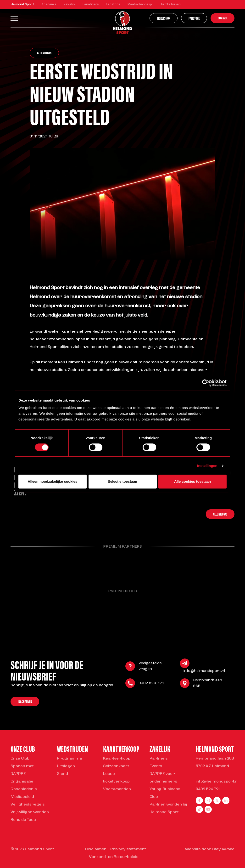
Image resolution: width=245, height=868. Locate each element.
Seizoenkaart (116, 766)
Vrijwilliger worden (30, 812)
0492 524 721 (151, 684)
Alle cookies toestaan (192, 481)
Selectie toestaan (123, 481)
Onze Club (20, 759)
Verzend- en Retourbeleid (114, 857)
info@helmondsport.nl (204, 672)
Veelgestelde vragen (150, 667)
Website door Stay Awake (210, 849)
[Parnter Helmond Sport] (27, 565)
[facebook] (199, 800)
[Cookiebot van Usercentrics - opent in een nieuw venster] (206, 383)
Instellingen (207, 466)
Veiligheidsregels (28, 805)
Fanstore (113, 4)
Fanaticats (91, 4)
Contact (223, 18)
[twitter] (217, 800)
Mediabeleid (22, 797)
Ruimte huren (170, 4)
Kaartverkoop (117, 759)
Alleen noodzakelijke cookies (53, 481)
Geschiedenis (24, 789)
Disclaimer (96, 849)
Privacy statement (128, 849)
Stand (62, 774)
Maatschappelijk (140, 4)
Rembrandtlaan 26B (208, 684)
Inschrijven (25, 702)
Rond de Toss (23, 820)
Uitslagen (66, 766)
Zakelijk (70, 4)
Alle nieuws (44, 53)
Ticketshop (164, 18)
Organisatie (22, 782)
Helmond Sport (22, 4)
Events (156, 766)
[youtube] (208, 809)
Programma (69, 759)
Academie (49, 4)
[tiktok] (199, 809)
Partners (159, 759)
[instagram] (208, 800)
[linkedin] (226, 800)
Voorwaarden (117, 789)
